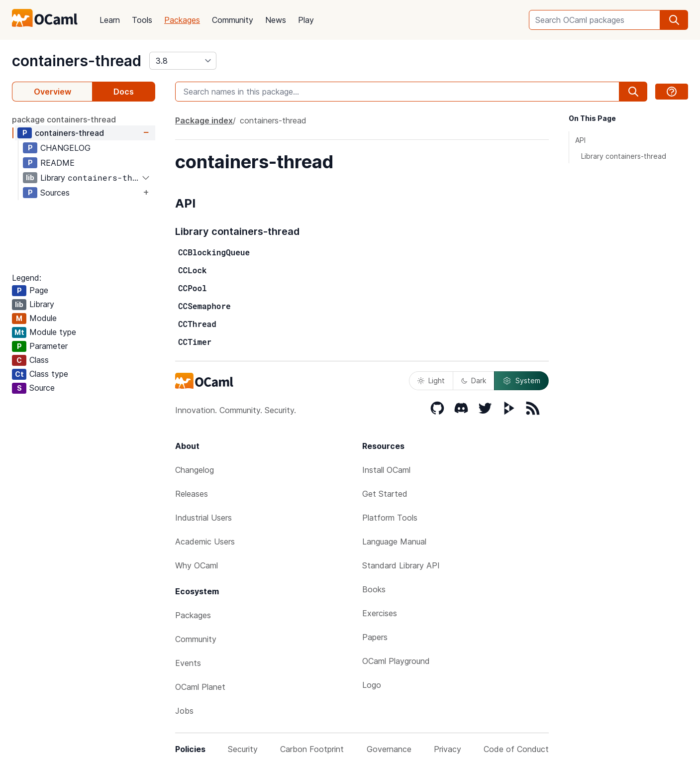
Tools (142, 20)
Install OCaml (386, 470)
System (521, 381)
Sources (55, 193)
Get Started (385, 494)
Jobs (184, 711)
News (276, 20)
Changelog (195, 470)
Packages (182, 20)
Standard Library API (401, 565)
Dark (474, 381)
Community (233, 20)
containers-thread (77, 61)
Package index (204, 120)
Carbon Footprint (312, 749)
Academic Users (205, 542)
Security (243, 749)
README (57, 163)
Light (431, 381)
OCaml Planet (200, 687)
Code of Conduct (516, 749)
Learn (110, 20)
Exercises (380, 613)
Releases (192, 494)
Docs (124, 92)
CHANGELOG (65, 148)
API (580, 140)
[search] (674, 20)
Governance (389, 749)
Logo (372, 685)
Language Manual (394, 542)
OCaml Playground (396, 661)
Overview (52, 92)
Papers (375, 637)
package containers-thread (64, 119)
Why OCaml (197, 565)
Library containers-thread (624, 156)
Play (306, 20)
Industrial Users (203, 518)
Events (188, 663)
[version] (183, 61)
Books (374, 589)
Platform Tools (390, 518)
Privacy (448, 749)
